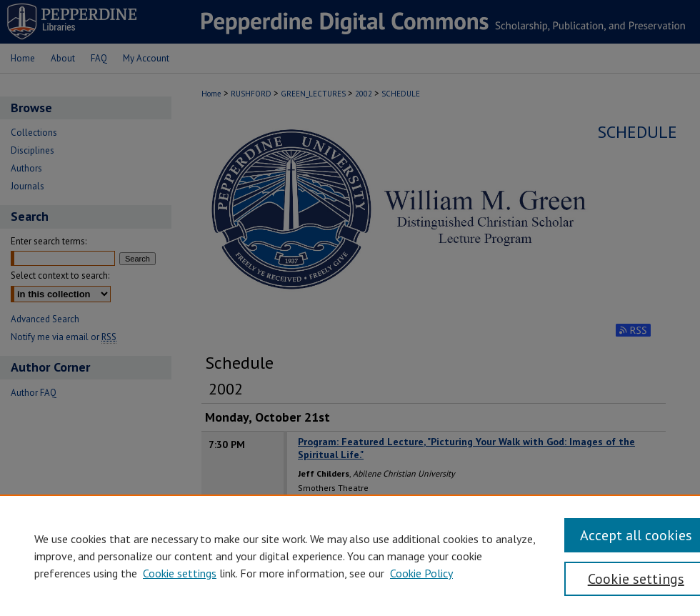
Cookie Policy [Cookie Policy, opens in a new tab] (421, 573)
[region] (350, 555)
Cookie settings (180, 573)
